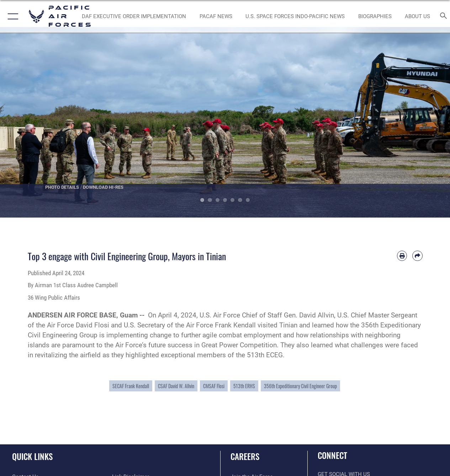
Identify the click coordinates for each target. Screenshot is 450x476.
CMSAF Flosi (214, 386)
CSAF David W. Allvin (176, 386)
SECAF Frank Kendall (131, 386)
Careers (245, 457)
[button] (12, 16)
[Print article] (402, 256)
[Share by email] (417, 256)
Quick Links (32, 457)
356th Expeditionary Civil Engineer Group (300, 386)
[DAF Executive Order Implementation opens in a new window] (134, 17)
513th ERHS (244, 386)
